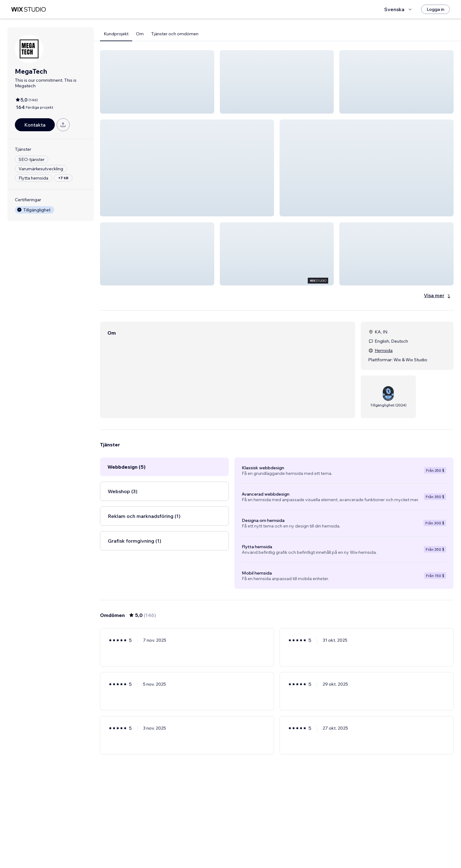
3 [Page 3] (266, 845)
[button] (157, 82)
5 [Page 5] (288, 845)
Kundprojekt (116, 34)
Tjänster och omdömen (175, 34)
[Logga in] (435, 9)
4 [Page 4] (277, 845)
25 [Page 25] (310, 845)
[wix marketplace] (28, 9)
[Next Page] (321, 845)
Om (140, 34)
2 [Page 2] (254, 845)
